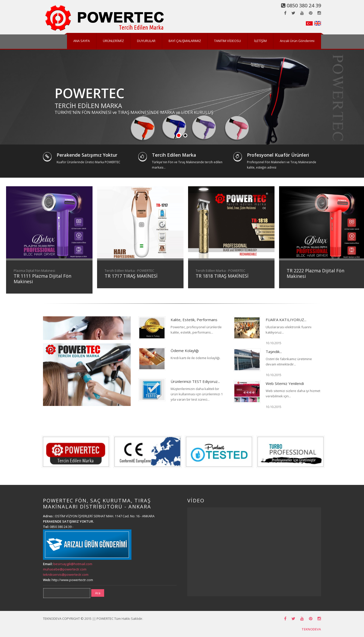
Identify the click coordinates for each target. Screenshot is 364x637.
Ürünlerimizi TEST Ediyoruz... (195, 381)
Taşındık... (274, 352)
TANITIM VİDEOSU (227, 41)
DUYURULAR (146, 41)
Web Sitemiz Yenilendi (285, 383)
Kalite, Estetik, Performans (194, 320)
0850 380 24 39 (304, 5)
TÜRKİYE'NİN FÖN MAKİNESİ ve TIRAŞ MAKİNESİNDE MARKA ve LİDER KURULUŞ (134, 112)
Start (358, 136)
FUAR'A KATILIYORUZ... (286, 320)
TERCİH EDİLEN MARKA (88, 106)
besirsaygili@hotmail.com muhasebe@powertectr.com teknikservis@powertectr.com (68, 569)
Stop (362, 136)
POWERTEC (89, 93)
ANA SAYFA (82, 41)
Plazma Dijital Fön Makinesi (34, 271)
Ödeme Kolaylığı (185, 351)
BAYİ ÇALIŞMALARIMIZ (185, 41)
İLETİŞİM (260, 41)
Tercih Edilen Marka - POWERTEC (129, 271)
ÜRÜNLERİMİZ (113, 41)
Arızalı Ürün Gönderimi (297, 41)
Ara (98, 593)
